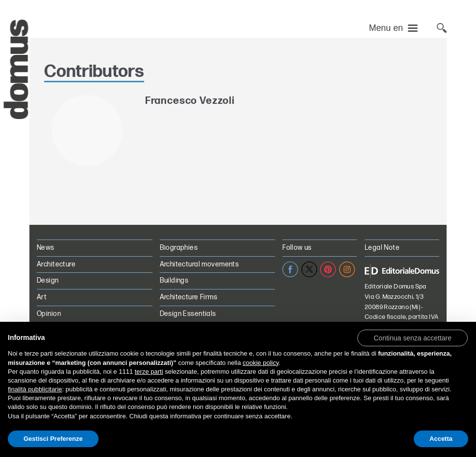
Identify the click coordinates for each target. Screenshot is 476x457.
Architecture (56, 264)
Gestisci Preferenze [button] (53, 439)
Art (42, 297)
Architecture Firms (189, 297)
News (46, 248)
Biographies (179, 248)
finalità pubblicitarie (35, 389)
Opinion (49, 314)
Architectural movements (200, 264)
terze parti (149, 372)
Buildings (174, 280)
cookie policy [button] (261, 363)
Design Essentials (188, 314)
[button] (413, 337)
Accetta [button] (441, 439)
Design (48, 280)
